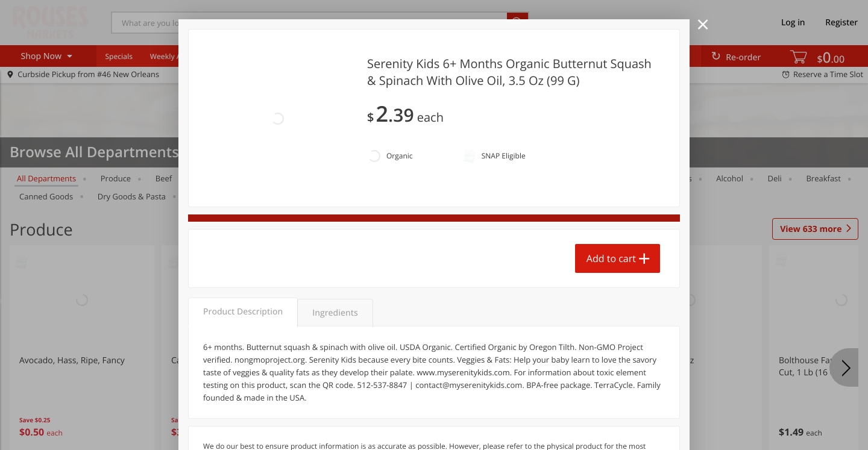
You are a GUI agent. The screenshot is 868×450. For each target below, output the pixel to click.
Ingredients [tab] (335, 247)
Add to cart (611, 199)
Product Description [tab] (243, 245)
